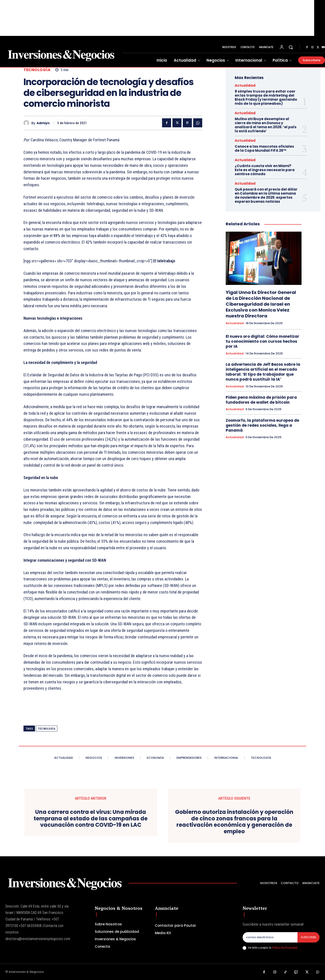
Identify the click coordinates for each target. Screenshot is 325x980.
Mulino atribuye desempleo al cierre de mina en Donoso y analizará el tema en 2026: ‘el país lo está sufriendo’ (266, 125)
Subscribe (308, 937)
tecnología (47, 729)
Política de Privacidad (284, 948)
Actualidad (245, 85)
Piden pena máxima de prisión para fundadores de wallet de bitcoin (261, 400)
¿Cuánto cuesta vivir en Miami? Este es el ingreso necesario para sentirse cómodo (265, 170)
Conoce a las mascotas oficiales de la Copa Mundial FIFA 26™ (264, 148)
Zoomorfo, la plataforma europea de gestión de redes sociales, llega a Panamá (262, 425)
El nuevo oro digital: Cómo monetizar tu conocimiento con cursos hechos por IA (262, 341)
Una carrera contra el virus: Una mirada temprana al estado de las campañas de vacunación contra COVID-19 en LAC (91, 819)
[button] (291, 47)
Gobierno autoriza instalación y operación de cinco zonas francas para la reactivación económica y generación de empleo (234, 822)
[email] (270, 937)
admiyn (43, 123)
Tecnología (37, 70)
